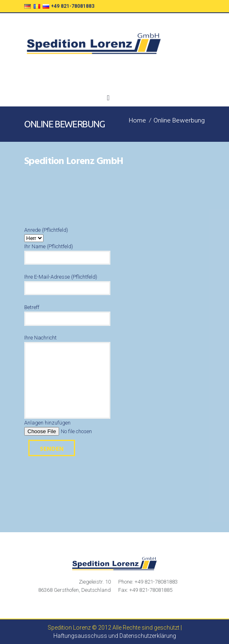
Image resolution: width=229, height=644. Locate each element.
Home (137, 121)
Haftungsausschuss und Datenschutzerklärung (115, 636)
